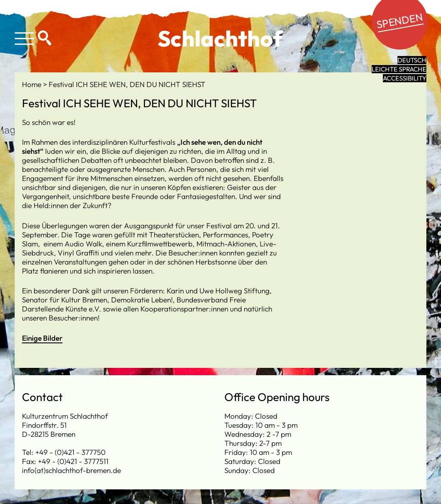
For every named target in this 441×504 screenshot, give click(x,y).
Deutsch (412, 60)
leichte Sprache (399, 69)
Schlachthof (220, 38)
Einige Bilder (42, 338)
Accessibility (405, 78)
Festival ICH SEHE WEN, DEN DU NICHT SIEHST (127, 84)
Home (33, 84)
